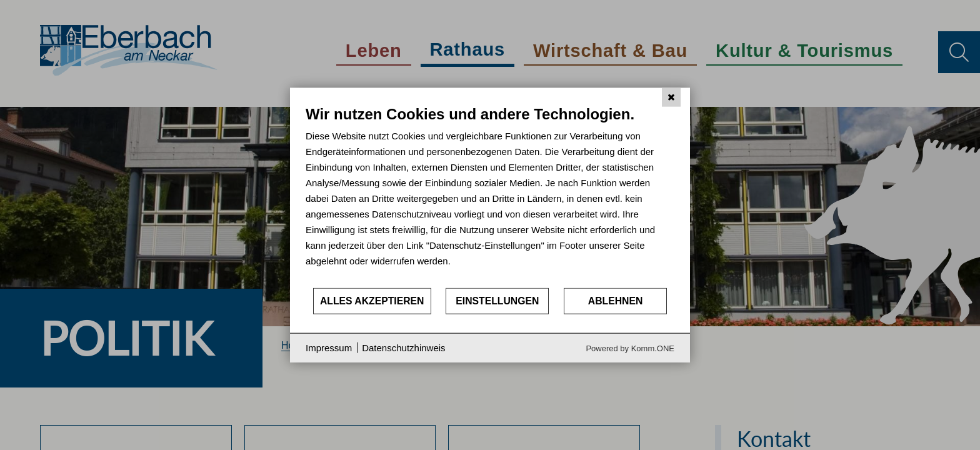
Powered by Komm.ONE (630, 348)
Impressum (329, 348)
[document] (490, 196)
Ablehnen (616, 301)
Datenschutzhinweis (403, 348)
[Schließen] (671, 97)
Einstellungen (497, 301)
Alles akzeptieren (372, 301)
